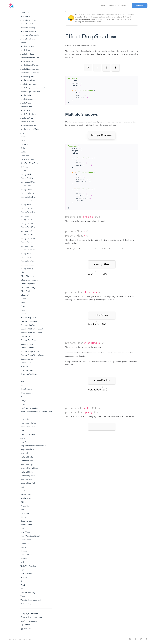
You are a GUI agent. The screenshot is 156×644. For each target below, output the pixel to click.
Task (22, 562)
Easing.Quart (26, 231)
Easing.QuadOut (28, 227)
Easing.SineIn (26, 257)
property (71, 217)
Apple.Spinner (27, 99)
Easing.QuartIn (27, 235)
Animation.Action (28, 20)
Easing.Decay (26, 201)
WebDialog (26, 604)
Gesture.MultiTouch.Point (31, 333)
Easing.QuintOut (28, 250)
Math (23, 487)
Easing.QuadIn (27, 223)
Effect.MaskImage (28, 287)
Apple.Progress (27, 77)
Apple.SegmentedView (31, 92)
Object (24, 502)
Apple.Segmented (29, 84)
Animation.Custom (29, 24)
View (23, 596)
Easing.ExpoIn (27, 208)
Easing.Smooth (27, 265)
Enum (23, 303)
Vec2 (23, 585)
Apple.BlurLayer (28, 46)
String (23, 547)
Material (24, 453)
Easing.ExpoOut (28, 212)
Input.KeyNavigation (29, 408)
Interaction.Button (28, 423)
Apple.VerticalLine (28, 125)
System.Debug (27, 555)
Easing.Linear (26, 216)
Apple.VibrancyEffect (30, 129)
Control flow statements (31, 617)
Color (23, 148)
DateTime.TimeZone (29, 163)
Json (23, 438)
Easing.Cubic (26, 190)
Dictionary (25, 167)
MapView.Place (27, 449)
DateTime (25, 156)
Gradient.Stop (27, 378)
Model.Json (26, 498)
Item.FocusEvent (28, 434)
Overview (25, 13)
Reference (112, 5)
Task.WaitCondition (29, 566)
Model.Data (26, 495)
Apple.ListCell (27, 61)
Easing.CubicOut (28, 197)
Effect (23, 272)
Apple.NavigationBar (30, 69)
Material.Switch (27, 480)
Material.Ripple (27, 464)
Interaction (25, 419)
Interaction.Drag (28, 427)
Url (22, 581)
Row (22, 528)
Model (23, 491)
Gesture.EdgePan (28, 318)
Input (23, 404)
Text (22, 570)
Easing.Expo (26, 205)
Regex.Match (26, 525)
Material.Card (27, 461)
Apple (23, 43)
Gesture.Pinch (27, 344)
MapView (25, 442)
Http (22, 385)
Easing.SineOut (27, 261)
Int (22, 415)
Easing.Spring (27, 269)
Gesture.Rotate (27, 348)
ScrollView (25, 532)
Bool (23, 141)
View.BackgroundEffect (31, 600)
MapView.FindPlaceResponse (33, 446)
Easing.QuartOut (28, 238)
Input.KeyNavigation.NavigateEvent (36, 412)
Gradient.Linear (27, 370)
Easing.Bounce (27, 186)
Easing (23, 171)
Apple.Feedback (28, 54)
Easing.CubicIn (27, 193)
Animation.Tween (28, 39)
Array (23, 133)
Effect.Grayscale (28, 284)
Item (22, 431)
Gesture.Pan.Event (28, 340)
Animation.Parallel (29, 31)
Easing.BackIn (27, 178)
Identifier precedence (30, 621)
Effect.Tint (25, 295)
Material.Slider (27, 472)
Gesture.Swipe (27, 359)
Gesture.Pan (26, 336)
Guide (103, 5)
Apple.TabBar (26, 110)
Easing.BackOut (27, 182)
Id (21, 397)
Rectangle (25, 513)
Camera (24, 144)
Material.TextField (28, 483)
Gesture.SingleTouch (30, 351)
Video (23, 589)
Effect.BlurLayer (27, 276)
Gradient (24, 367)
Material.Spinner (28, 476)
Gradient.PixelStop (29, 374)
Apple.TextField (27, 122)
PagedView (25, 506)
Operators (25, 625)
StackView (25, 544)
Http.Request (26, 389)
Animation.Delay (28, 28)
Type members (27, 628)
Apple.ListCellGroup (29, 65)
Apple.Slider (26, 95)
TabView (24, 559)
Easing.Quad (26, 220)
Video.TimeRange (28, 592)
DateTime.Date (27, 159)
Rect (22, 510)
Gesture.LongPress (29, 321)
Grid (22, 382)
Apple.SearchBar (28, 80)
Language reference (29, 613)
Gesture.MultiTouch (29, 325)
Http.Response (27, 393)
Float (23, 306)
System (24, 551)
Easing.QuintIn (27, 246)
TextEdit (24, 577)
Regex (23, 517)
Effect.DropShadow (29, 280)
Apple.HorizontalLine (30, 58)
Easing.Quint (26, 242)
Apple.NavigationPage (30, 73)
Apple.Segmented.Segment (33, 88)
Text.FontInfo (26, 574)
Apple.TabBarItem (28, 114)
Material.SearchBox (29, 468)
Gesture (24, 314)
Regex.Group (26, 521)
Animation (25, 16)
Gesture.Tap (26, 363)
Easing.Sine (26, 254)
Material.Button (27, 457)
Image (23, 400)
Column (24, 152)
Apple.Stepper (27, 103)
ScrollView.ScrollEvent (30, 536)
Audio (23, 137)
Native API (122, 5)
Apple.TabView (27, 118)
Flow (23, 310)
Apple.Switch (26, 107)
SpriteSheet (26, 540)
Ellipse (23, 299)
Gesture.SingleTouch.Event (32, 355)
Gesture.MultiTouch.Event (32, 329)
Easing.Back (26, 174)
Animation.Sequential (30, 35)
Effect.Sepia (26, 291)
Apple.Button (26, 50)
